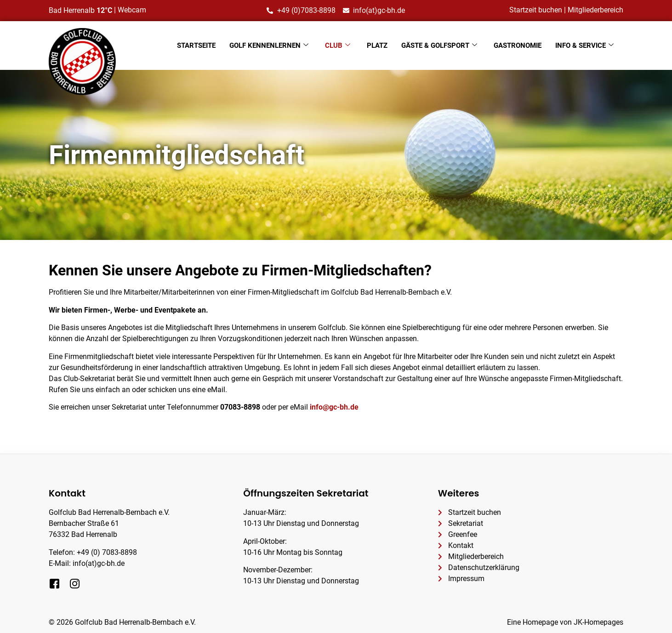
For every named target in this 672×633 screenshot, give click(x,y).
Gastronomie (518, 46)
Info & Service (584, 46)
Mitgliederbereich (595, 10)
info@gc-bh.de (334, 407)
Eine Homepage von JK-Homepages (565, 622)
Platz (377, 46)
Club (338, 46)
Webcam (132, 10)
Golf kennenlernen (269, 46)
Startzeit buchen (536, 10)
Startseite (196, 46)
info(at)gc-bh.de (99, 563)
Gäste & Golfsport (439, 46)
